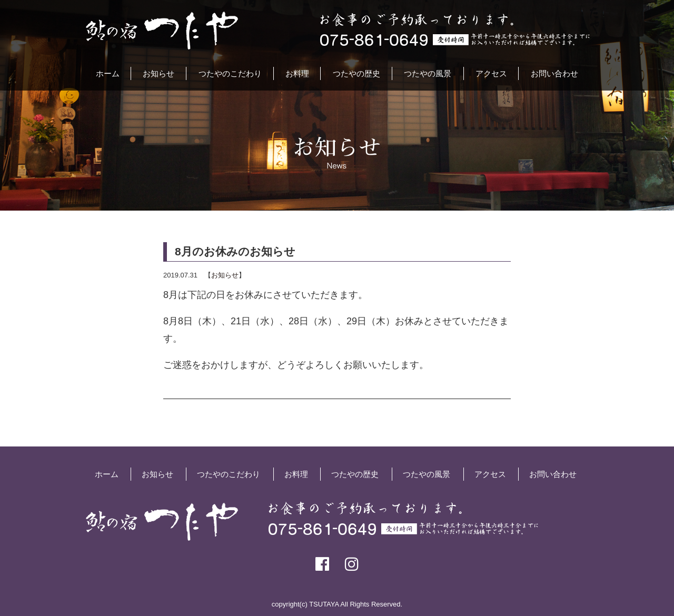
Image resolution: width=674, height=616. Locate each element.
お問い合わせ (554, 73)
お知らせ (158, 73)
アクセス (491, 73)
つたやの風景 (428, 73)
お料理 (297, 73)
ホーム (108, 73)
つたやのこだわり (230, 73)
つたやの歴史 (356, 73)
